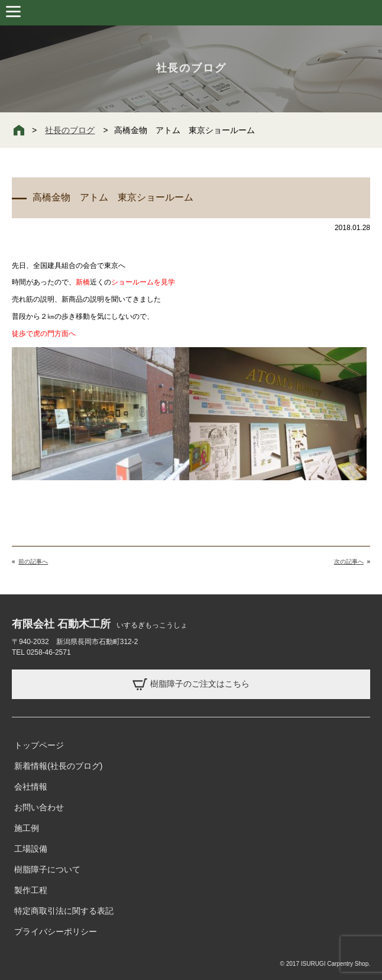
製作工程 (31, 890)
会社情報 (31, 787)
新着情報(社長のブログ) (58, 766)
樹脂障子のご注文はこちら (191, 684)
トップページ (39, 745)
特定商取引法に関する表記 (64, 911)
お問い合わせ (39, 807)
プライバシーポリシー (56, 932)
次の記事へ (349, 562)
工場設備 (31, 849)
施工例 (27, 828)
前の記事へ (33, 562)
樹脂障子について (47, 869)
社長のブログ (70, 130)
